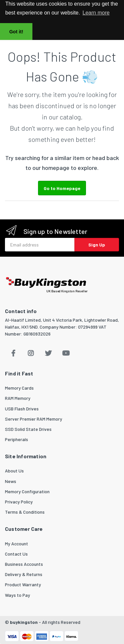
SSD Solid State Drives (28, 429)
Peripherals (17, 439)
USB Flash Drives (22, 409)
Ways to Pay (18, 595)
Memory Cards (19, 388)
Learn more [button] (96, 13)
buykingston (24, 622)
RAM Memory (18, 398)
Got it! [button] (16, 32)
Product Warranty (23, 584)
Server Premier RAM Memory (34, 419)
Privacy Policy (19, 502)
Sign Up (97, 245)
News (11, 481)
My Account (17, 544)
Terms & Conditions (25, 512)
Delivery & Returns (24, 574)
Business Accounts (24, 564)
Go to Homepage (62, 188)
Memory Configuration (27, 491)
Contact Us (16, 554)
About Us (14, 471)
